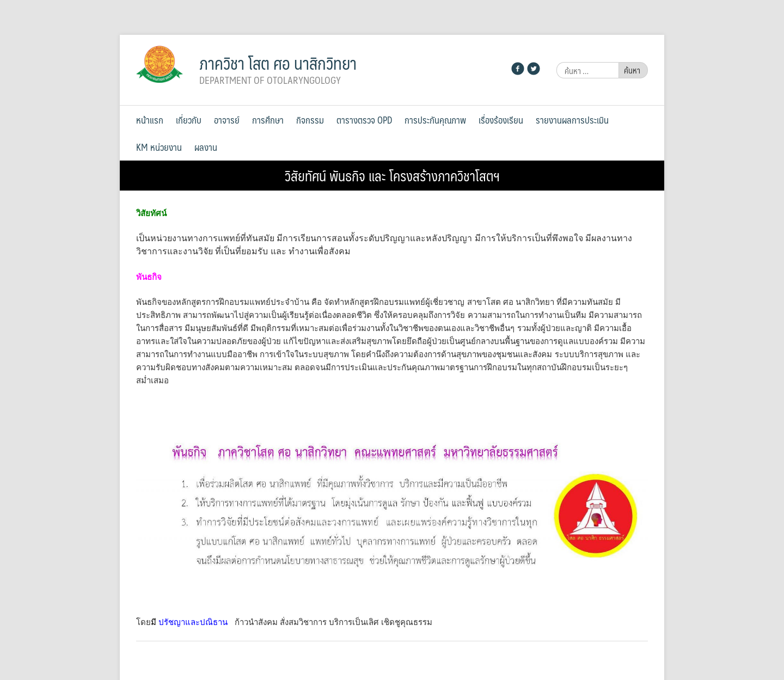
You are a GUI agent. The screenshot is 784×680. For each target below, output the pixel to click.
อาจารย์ (227, 120)
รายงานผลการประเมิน (572, 120)
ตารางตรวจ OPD (364, 120)
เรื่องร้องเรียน (501, 120)
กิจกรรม (310, 120)
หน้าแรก (150, 120)
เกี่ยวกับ (189, 120)
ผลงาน (206, 147)
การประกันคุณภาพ (435, 120)
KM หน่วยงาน (159, 147)
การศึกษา (268, 120)
